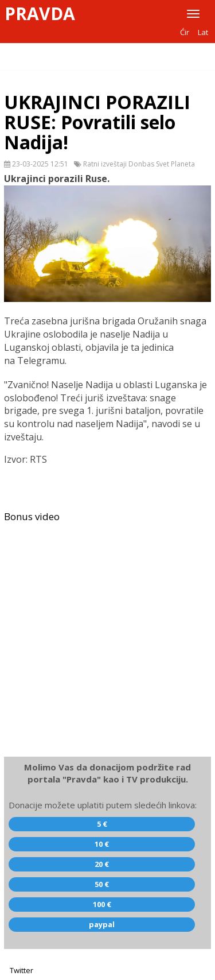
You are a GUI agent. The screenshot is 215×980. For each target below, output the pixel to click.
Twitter (21, 970)
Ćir (185, 32)
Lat (203, 32)
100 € (102, 904)
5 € (102, 824)
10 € (102, 844)
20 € (102, 864)
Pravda (40, 14)
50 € (102, 884)
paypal (102, 924)
